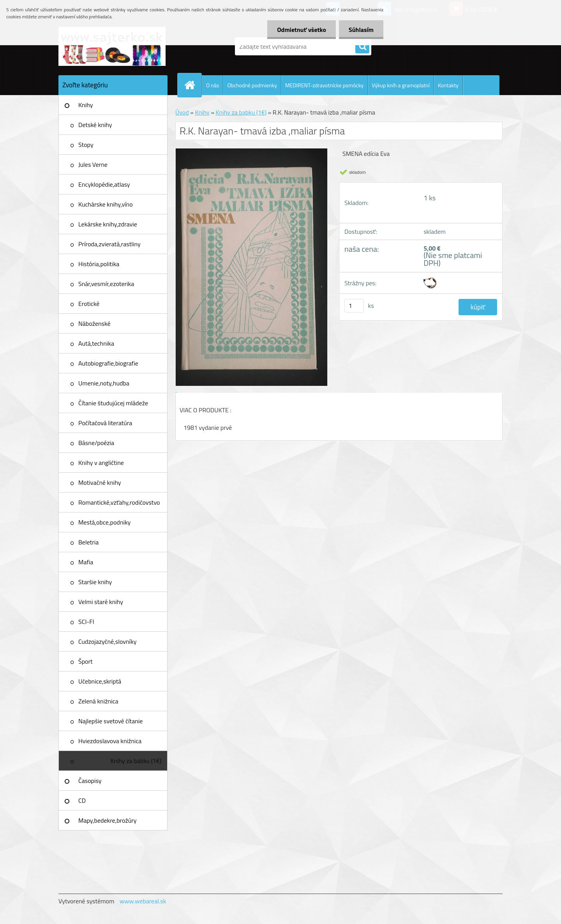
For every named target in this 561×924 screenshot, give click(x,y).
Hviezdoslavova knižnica (110, 741)
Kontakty (448, 85)
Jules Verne (93, 164)
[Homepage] (193, 85)
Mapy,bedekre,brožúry (107, 820)
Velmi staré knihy (101, 602)
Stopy (86, 145)
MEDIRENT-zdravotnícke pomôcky (324, 85)
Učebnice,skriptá (100, 681)
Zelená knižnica (98, 701)
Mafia (86, 562)
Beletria (88, 542)
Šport (86, 661)
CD (82, 800)
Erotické (89, 304)
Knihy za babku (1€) (136, 761)
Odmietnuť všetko (302, 30)
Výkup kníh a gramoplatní (401, 85)
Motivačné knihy (100, 482)
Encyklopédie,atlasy (104, 184)
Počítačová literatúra (105, 423)
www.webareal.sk (143, 901)
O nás (213, 85)
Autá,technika (96, 343)
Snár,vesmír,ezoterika (106, 284)
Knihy (86, 105)
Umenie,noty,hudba (104, 383)
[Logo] (112, 46)
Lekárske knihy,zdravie (108, 224)
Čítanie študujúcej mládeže (113, 403)
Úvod (182, 112)
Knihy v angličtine (101, 463)
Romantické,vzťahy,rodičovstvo (119, 502)
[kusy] (354, 306)
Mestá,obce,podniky (104, 522)
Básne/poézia (96, 443)
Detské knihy (95, 125)
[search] (362, 47)
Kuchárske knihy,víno (106, 204)
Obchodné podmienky (252, 85)
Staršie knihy (95, 582)
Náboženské (94, 323)
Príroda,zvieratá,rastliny (109, 244)
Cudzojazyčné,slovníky (108, 641)
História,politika (99, 264)
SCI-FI (86, 622)
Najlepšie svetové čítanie (110, 721)
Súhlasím (361, 30)
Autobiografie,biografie (108, 363)
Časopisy (90, 781)
